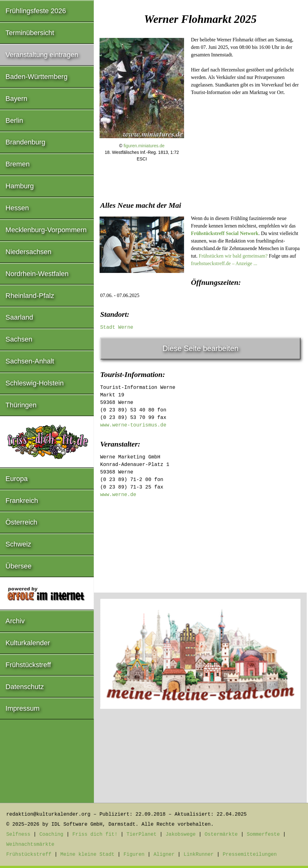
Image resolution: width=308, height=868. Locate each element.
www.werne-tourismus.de (133, 425)
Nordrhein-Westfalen (37, 274)
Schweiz (18, 544)
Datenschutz (25, 687)
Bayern (17, 99)
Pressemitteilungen (250, 855)
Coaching (51, 834)
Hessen (17, 208)
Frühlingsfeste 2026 (36, 11)
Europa (17, 479)
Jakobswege (181, 834)
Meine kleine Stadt (87, 855)
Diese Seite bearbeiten (200, 348)
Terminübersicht (30, 33)
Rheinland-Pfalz (30, 296)
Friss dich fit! (95, 834)
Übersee (19, 566)
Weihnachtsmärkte (30, 844)
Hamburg (20, 186)
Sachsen (19, 339)
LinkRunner (199, 855)
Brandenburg (26, 142)
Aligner (164, 855)
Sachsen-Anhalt (30, 361)
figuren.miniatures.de (144, 146)
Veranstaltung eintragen (42, 55)
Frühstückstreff (28, 665)
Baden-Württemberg (37, 77)
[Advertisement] (200, 215)
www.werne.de (118, 495)
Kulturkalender (28, 643)
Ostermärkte (221, 834)
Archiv (15, 621)
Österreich (21, 522)
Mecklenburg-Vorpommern (46, 230)
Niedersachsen (29, 252)
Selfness (18, 834)
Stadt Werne (117, 327)
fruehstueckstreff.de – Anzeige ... (224, 263)
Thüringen (21, 405)
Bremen (18, 164)
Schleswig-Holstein (35, 383)
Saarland (19, 317)
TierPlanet (141, 834)
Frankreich (22, 501)
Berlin (14, 120)
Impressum (23, 708)
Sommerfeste (263, 834)
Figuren (134, 855)
